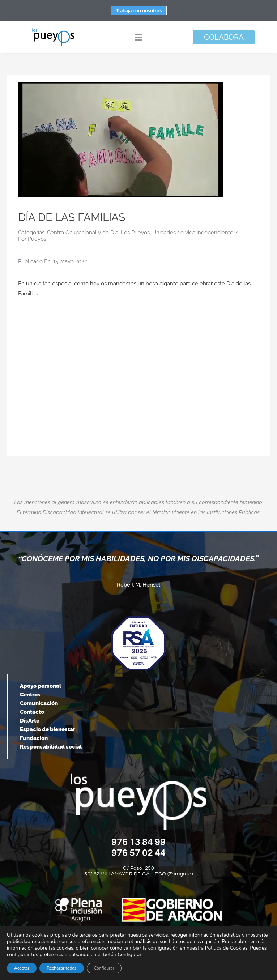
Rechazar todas (61, 968)
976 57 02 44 (138, 853)
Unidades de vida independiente (193, 233)
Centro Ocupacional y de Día (83, 233)
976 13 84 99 (138, 842)
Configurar (104, 968)
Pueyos (37, 239)
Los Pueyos (135, 233)
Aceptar (22, 968)
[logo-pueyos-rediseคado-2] (53, 30)
